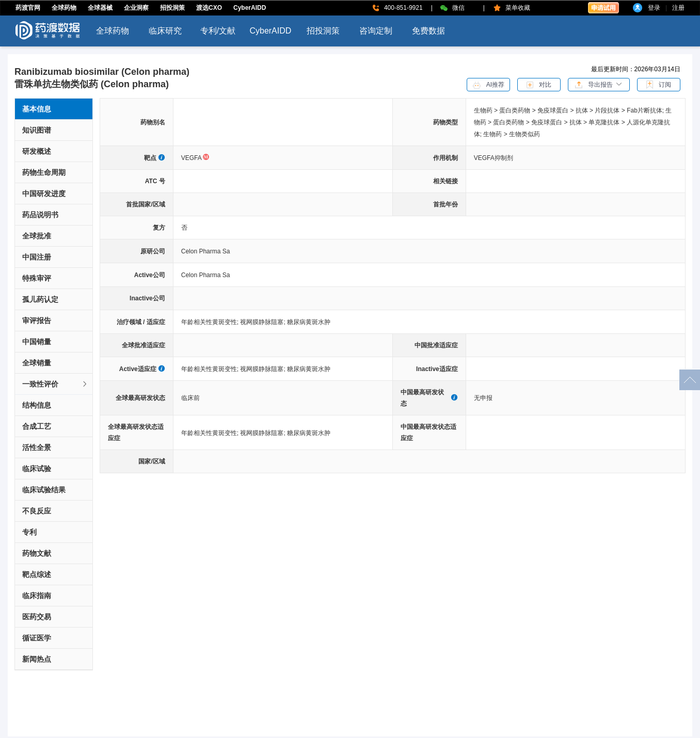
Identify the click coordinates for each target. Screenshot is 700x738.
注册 (678, 8)
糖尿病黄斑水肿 (309, 322)
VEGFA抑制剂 (494, 158)
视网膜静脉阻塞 (264, 322)
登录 (654, 8)
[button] (599, 84)
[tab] (54, 384)
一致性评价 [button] (55, 384)
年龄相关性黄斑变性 (211, 322)
